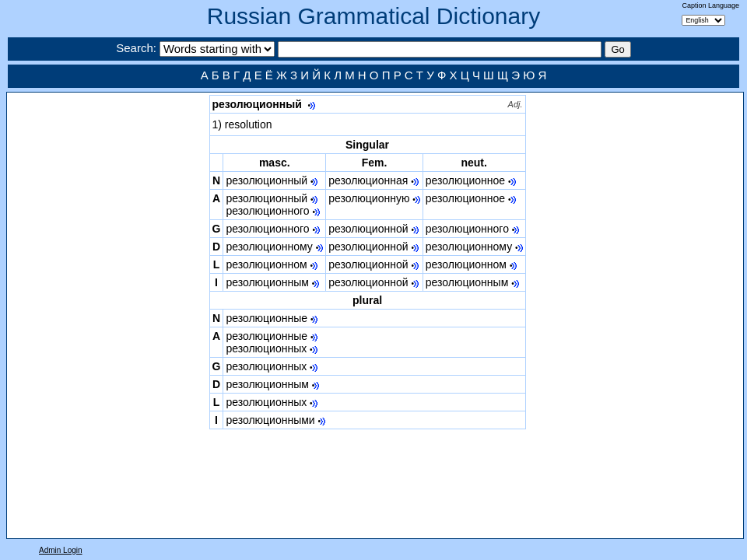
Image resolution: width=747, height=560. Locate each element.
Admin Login (61, 550)
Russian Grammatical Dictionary (373, 16)
